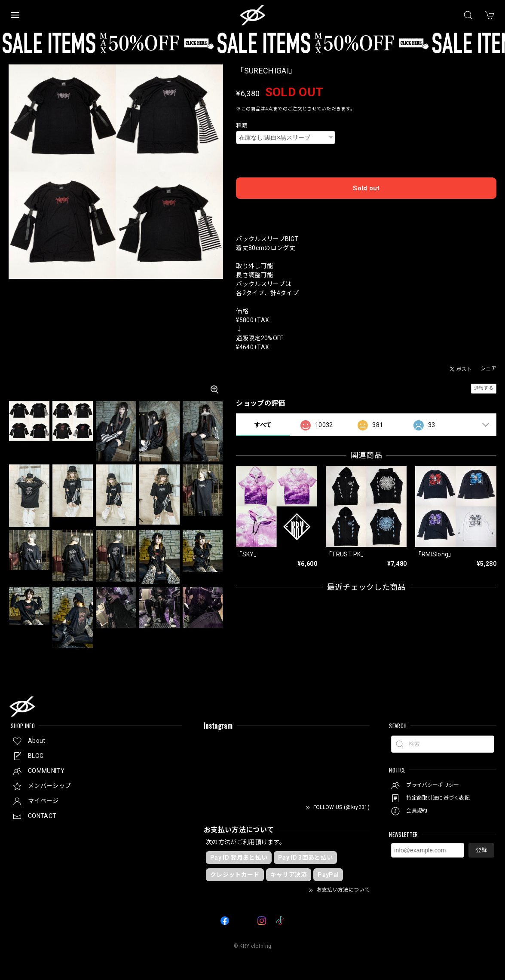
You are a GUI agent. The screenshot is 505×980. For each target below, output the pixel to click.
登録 (481, 850)
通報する (484, 388)
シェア (488, 369)
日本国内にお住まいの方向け (366, 210)
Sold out (366, 188)
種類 (242, 126)
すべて (263, 425)
